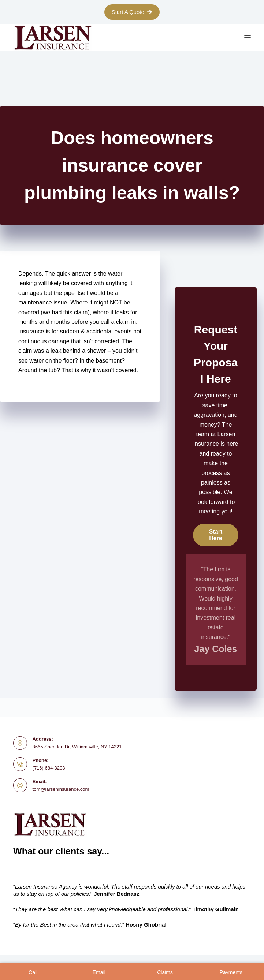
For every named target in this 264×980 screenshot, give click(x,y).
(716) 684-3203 (49, 768)
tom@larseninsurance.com (61, 789)
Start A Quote (132, 12)
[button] (216, 535)
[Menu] (248, 38)
